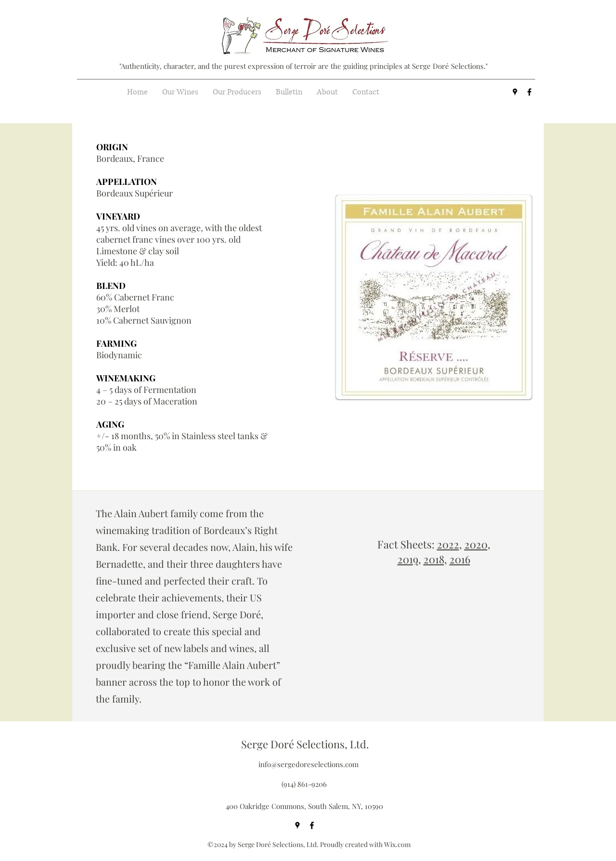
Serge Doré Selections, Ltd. (305, 744)
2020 (476, 544)
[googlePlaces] (515, 92)
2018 (434, 559)
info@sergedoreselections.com (308, 764)
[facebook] (529, 92)
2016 (460, 559)
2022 (448, 544)
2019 (408, 559)
